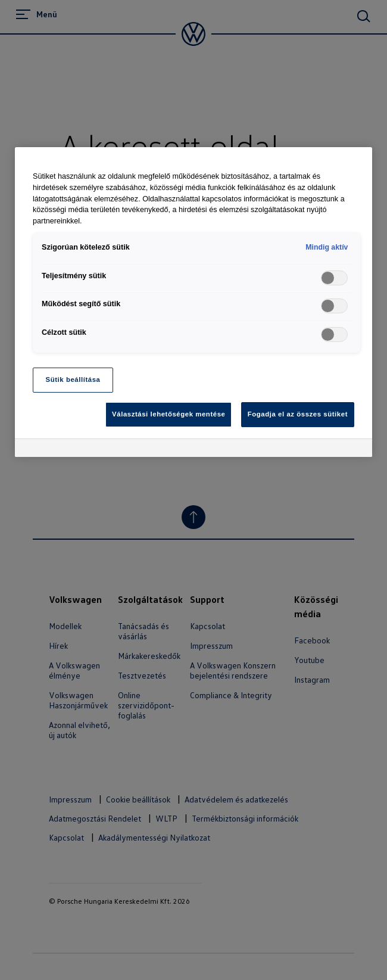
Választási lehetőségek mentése (168, 414)
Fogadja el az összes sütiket (298, 414)
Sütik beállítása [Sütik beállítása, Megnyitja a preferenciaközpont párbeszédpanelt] (73, 379)
